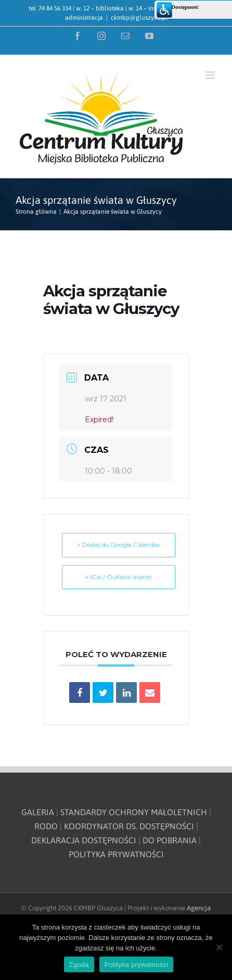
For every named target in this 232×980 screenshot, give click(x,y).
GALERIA (38, 812)
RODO (46, 826)
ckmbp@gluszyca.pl (139, 18)
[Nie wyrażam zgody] (219, 947)
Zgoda (79, 965)
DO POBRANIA (170, 840)
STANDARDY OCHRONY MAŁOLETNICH (134, 812)
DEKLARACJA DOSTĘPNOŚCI (84, 840)
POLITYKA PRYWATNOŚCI (116, 854)
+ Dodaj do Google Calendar (119, 545)
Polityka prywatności (137, 965)
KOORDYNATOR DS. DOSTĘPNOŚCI (129, 826)
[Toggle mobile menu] (211, 75)
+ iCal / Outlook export (119, 577)
